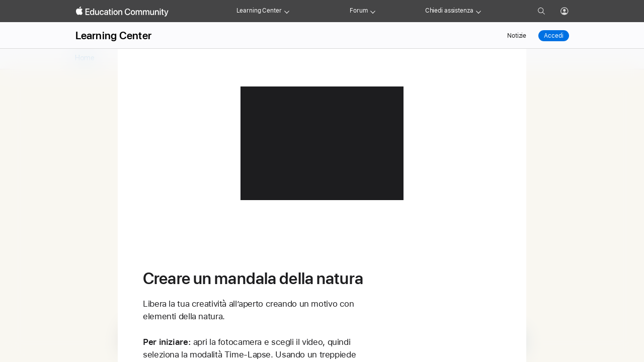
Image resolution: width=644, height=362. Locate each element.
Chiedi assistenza (449, 11)
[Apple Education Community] (122, 12)
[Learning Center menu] (287, 11)
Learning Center (259, 11)
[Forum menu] (373, 11)
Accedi (553, 36)
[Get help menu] (478, 11)
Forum (358, 11)
